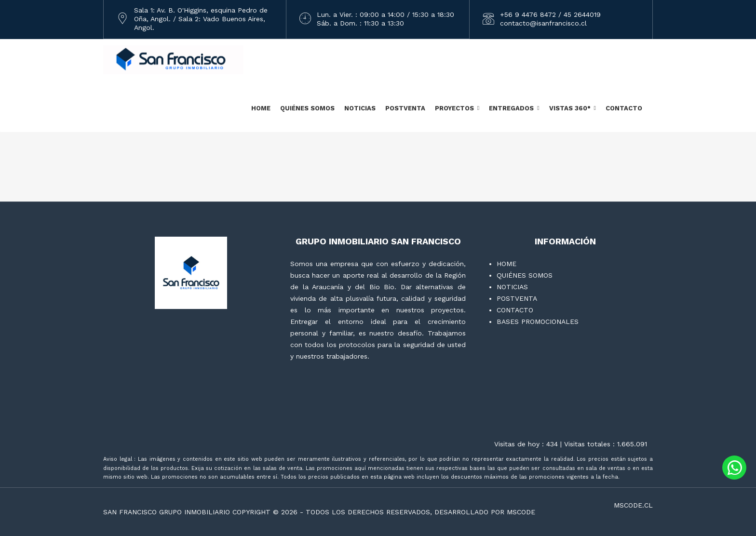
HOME (261, 108)
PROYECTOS (454, 108)
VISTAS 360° (570, 108)
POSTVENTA (405, 108)
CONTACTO (624, 108)
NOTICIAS (360, 108)
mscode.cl (633, 505)
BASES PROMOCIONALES (538, 322)
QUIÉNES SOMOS (307, 108)
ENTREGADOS (511, 108)
